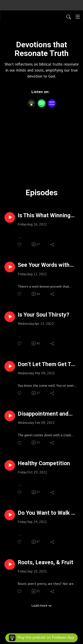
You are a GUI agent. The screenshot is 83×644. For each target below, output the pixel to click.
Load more (42, 605)
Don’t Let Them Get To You (46, 364)
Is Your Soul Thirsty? (43, 315)
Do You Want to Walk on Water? (47, 513)
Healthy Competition (44, 463)
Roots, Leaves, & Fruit (45, 562)
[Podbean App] (31, 103)
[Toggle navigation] (78, 17)
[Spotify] (42, 103)
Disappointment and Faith (43, 414)
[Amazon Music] (52, 103)
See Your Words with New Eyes (44, 265)
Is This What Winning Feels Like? (44, 215)
